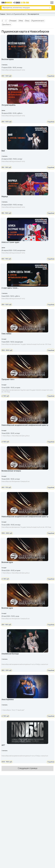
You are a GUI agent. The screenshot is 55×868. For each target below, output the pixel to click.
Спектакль (5, 65)
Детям (3, 111)
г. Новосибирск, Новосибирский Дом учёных (16, 436)
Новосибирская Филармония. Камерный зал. (16, 482)
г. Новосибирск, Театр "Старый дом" (13, 710)
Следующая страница (28, 768)
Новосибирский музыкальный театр (13, 70)
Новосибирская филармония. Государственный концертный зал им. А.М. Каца (26, 344)
